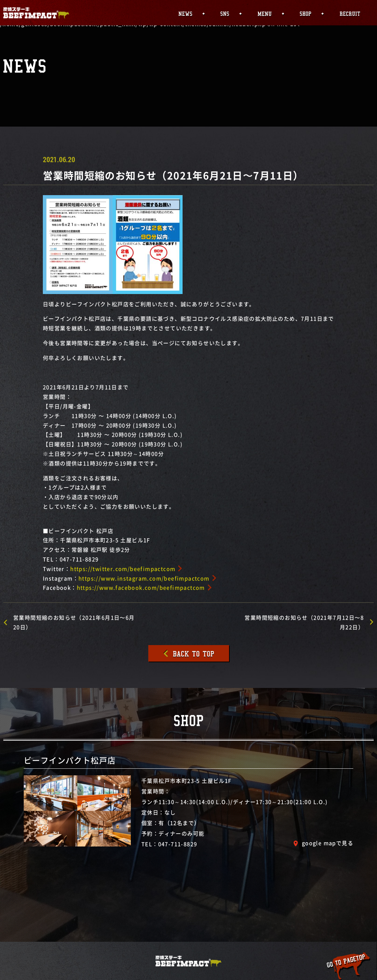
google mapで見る (328, 843)
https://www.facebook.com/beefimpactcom (141, 587)
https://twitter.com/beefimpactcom (123, 569)
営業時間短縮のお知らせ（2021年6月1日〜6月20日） (74, 622)
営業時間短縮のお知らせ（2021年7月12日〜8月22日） (304, 622)
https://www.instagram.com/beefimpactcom (144, 578)
